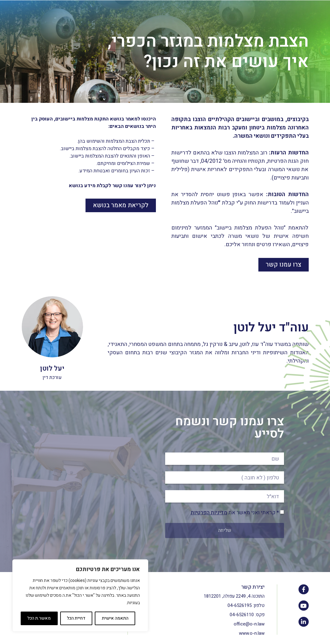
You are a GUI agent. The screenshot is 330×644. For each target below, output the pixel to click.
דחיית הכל (76, 618)
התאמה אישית (115, 618)
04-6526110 (242, 615)
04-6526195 (240, 605)
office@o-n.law (249, 624)
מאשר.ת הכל (39, 618)
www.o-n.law (252, 633)
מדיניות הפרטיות (209, 513)
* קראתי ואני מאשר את (235, 513)
